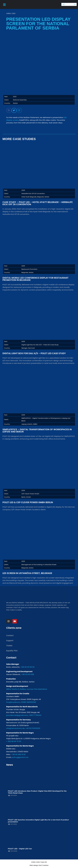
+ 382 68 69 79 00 (14, 741)
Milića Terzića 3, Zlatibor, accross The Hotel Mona (27, 689)
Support (10, 641)
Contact (10, 635)
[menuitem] (69, 4)
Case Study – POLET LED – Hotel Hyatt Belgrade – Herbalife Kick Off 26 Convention (38, 203)
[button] (9, 110)
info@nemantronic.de (15, 728)
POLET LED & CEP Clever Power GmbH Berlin (28, 502)
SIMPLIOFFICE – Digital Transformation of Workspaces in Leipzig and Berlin (37, 431)
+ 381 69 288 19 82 (18, 754)
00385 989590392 (29, 702)
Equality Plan (12, 651)
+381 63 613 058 (28, 674)
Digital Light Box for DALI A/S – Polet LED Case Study (34, 353)
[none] (69, 4)
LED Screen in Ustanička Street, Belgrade (27, 573)
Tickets (9, 646)
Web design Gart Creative (39, 865)
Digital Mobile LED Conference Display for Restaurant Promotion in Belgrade (36, 279)
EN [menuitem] (64, 4)
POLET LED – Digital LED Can (20, 849)
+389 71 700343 (35, 715)
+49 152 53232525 (33, 728)
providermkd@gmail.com (17, 715)
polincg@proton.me (20, 757)
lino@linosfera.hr (13, 702)
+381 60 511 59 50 (27, 667)
